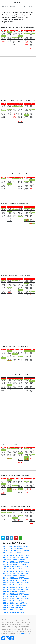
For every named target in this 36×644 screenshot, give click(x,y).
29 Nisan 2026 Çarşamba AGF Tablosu (16, 558)
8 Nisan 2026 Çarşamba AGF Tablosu (16, 605)
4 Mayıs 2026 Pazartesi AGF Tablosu (15, 546)
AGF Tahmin (18, 2)
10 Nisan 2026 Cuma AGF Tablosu (15, 601)
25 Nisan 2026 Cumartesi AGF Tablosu (16, 567)
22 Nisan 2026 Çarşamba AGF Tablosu (16, 573)
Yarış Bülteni (12, 6)
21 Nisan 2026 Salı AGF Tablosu (14, 576)
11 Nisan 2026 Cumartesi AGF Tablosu (16, 599)
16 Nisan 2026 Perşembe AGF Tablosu (16, 587)
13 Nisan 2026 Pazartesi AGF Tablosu (16, 594)
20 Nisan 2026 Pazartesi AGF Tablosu (16, 578)
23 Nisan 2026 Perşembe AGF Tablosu (16, 571)
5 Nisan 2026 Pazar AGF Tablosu (14, 612)
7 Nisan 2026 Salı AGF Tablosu (13, 608)
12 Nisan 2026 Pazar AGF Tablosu (15, 596)
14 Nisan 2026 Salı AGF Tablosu (14, 592)
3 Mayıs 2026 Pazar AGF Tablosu (14, 548)
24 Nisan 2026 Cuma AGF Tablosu (15, 569)
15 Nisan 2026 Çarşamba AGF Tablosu (16, 589)
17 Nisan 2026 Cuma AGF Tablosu (15, 585)
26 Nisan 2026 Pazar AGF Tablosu (15, 564)
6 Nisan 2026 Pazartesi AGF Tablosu (15, 610)
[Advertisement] (18, 78)
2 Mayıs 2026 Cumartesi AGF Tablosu (16, 551)
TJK (29, 634)
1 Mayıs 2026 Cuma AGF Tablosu (14, 553)
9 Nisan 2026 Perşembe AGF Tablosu (16, 603)
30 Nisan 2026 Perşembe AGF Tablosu (16, 555)
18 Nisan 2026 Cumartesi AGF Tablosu (16, 583)
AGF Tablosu (20, 6)
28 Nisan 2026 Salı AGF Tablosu (14, 560)
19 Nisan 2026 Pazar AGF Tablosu (15, 580)
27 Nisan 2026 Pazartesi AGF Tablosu (16, 562)
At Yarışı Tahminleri (29, 6)
